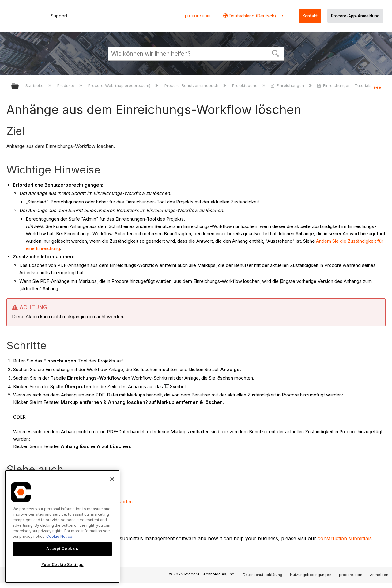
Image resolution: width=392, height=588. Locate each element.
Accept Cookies (62, 549)
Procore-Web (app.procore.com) (120, 85)
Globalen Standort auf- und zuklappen (377, 85)
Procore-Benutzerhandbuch (192, 85)
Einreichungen (288, 85)
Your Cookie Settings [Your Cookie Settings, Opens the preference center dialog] (62, 565)
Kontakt (310, 16)
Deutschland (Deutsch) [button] (252, 16)
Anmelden (379, 575)
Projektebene (245, 85)
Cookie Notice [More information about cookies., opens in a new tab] (59, 536)
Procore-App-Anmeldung (355, 16)
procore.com (198, 16)
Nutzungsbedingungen (311, 575)
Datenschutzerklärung (263, 575)
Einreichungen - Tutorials (345, 85)
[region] (62, 527)
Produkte (66, 85)
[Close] (112, 479)
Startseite (35, 85)
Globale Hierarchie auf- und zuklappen (19, 87)
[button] (276, 53)
